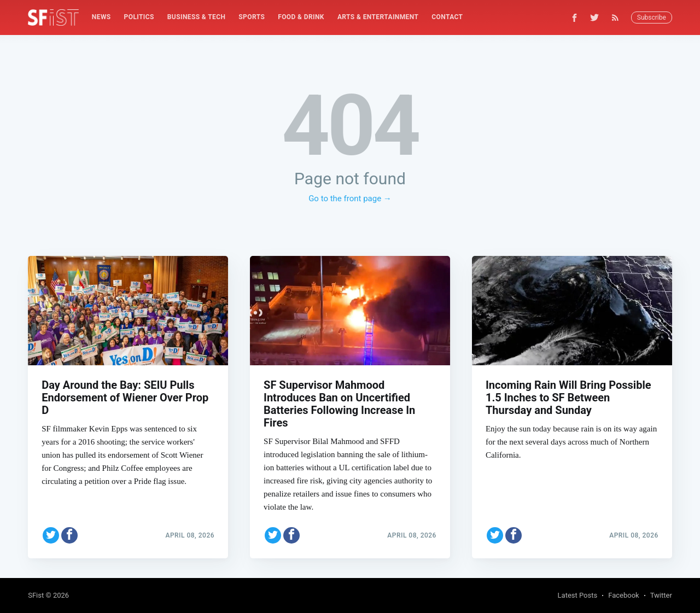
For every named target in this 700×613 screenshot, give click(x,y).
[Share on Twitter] (51, 533)
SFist (36, 595)
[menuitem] (101, 17)
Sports (252, 17)
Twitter (661, 595)
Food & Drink (301, 17)
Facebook (623, 595)
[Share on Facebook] (69, 533)
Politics (139, 17)
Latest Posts (578, 595)
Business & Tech (197, 17)
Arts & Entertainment (378, 17)
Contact (447, 17)
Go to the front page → (350, 199)
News (101, 17)
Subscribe (652, 17)
